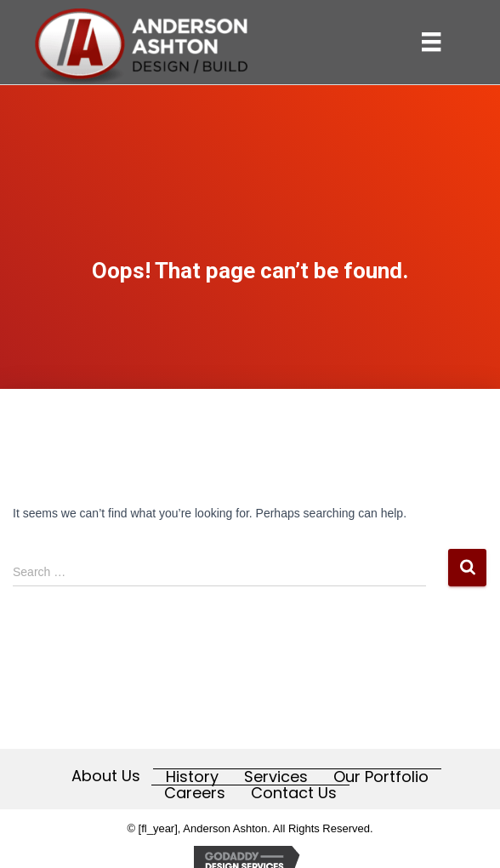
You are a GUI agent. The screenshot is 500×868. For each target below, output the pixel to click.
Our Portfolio (381, 777)
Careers (195, 793)
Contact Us (294, 793)
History (192, 777)
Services (276, 777)
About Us (106, 776)
